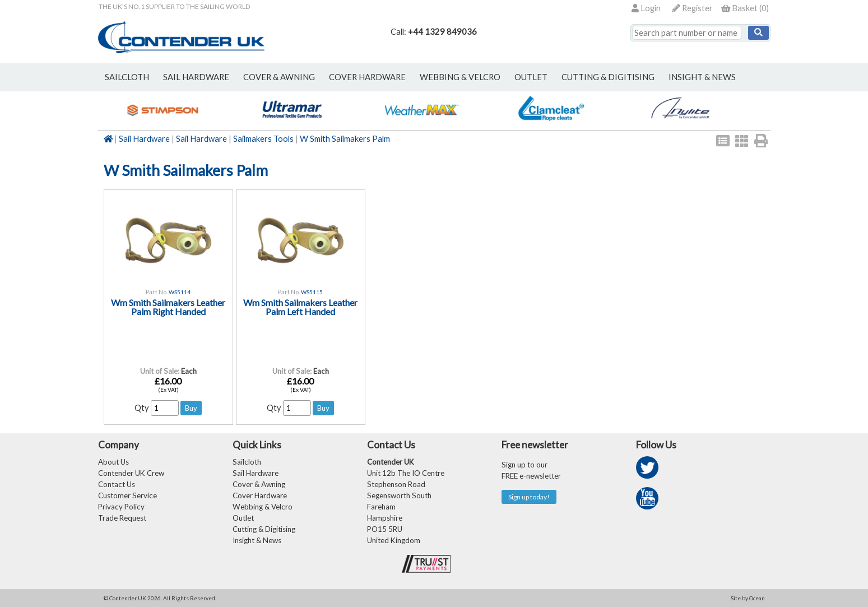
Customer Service (127, 495)
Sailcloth (247, 462)
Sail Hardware (144, 139)
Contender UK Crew (131, 473)
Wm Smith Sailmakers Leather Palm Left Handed (300, 307)
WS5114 (180, 292)
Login (646, 8)
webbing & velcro (460, 77)
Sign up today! (529, 497)
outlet (531, 77)
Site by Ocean (748, 598)
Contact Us (117, 484)
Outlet (243, 518)
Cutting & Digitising (608, 77)
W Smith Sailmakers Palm (345, 139)
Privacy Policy (121, 507)
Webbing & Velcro (263, 507)
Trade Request (122, 518)
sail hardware (196, 77)
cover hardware (367, 77)
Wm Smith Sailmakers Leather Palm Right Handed (168, 307)
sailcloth (127, 77)
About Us (113, 462)
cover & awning (279, 77)
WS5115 (312, 292)
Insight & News (702, 77)
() (745, 8)
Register (692, 8)
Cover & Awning (259, 484)
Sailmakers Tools (263, 139)
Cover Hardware (260, 495)
